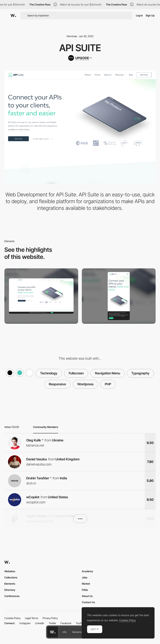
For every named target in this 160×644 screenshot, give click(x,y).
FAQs (85, 590)
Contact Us (88, 602)
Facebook (66, 623)
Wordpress (85, 384)
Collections (11, 577)
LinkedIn (40, 623)
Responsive (57, 384)
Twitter (52, 623)
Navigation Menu (108, 373)
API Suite (80, 48)
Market (86, 584)
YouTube (80, 623)
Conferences (12, 596)
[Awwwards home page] (53, 632)
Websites (10, 571)
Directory (10, 590)
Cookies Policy (12, 618)
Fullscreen (76, 373)
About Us (87, 596)
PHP (108, 384)
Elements (77, 632)
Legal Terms (32, 618)
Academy (87, 571)
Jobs (85, 577)
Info (65, 632)
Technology (49, 373)
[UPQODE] (80, 58)
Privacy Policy (50, 618)
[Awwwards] (13, 15)
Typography (140, 373)
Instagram (25, 623)
